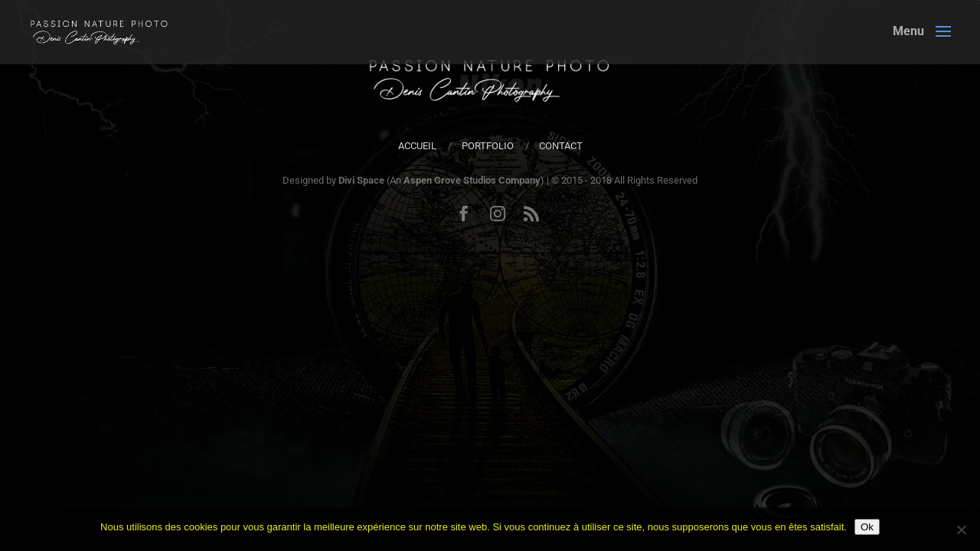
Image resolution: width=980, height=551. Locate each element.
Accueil (417, 146)
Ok (867, 527)
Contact (561, 146)
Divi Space (361, 180)
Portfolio (488, 146)
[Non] (961, 530)
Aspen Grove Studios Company (472, 180)
